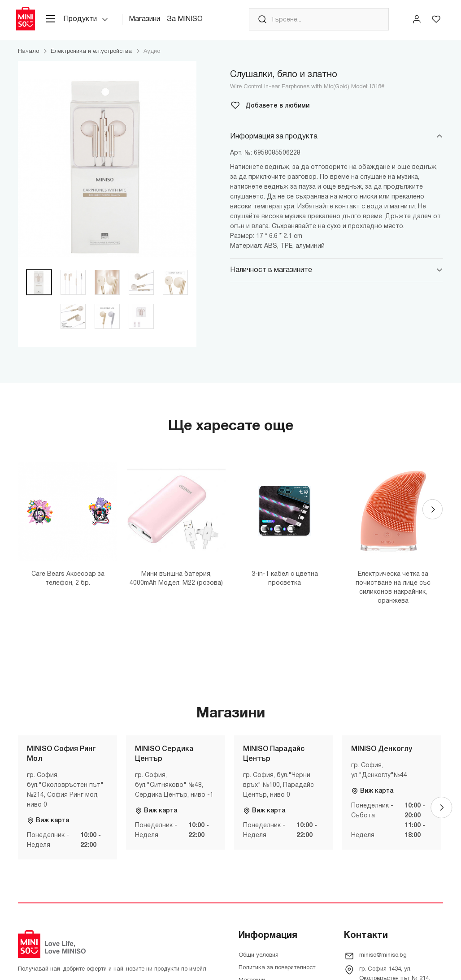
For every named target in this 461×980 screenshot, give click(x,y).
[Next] (432, 516)
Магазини (152, 22)
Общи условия (259, 960)
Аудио (152, 56)
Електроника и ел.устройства (91, 56)
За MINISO (192, 22)
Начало (28, 56)
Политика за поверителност (277, 972)
